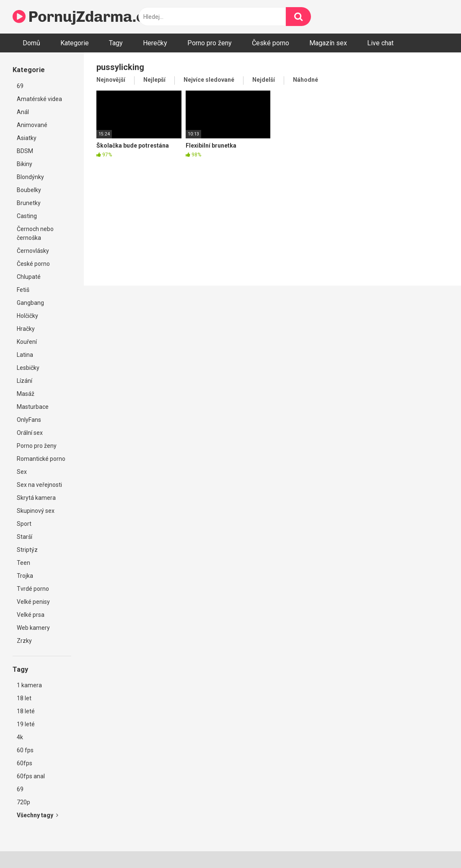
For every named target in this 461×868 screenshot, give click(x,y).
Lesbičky (28, 368)
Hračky (26, 329)
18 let (24, 698)
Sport (24, 524)
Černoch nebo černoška (35, 233)
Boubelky (29, 190)
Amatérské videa (39, 99)
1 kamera (29, 685)
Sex (22, 472)
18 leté (26, 711)
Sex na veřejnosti (39, 485)
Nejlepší (154, 80)
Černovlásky (33, 251)
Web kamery (33, 628)
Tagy (116, 43)
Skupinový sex (36, 511)
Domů (31, 43)
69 (20, 86)
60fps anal (31, 776)
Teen (23, 563)
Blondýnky (30, 177)
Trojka (25, 576)
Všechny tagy (38, 815)
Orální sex (30, 433)
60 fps (25, 750)
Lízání (25, 381)
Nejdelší (264, 80)
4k (20, 737)
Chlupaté (29, 277)
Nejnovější (111, 80)
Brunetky (29, 203)
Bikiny (25, 164)
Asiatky (27, 138)
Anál (23, 112)
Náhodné (306, 80)
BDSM (25, 151)
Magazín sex (328, 43)
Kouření (27, 342)
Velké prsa (31, 615)
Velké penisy (33, 602)
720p (23, 802)
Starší (25, 537)
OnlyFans (29, 420)
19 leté (26, 724)
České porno (271, 43)
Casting (27, 216)
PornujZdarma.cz (82, 17)
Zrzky (24, 641)
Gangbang (30, 303)
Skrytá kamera (36, 498)
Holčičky (27, 316)
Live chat (380, 43)
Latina (25, 355)
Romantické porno (41, 459)
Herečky (155, 43)
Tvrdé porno (33, 589)
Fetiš (23, 290)
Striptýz (27, 550)
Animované (32, 125)
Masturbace (33, 407)
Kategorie (75, 43)
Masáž (26, 394)
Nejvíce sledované (209, 80)
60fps (25, 763)
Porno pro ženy (210, 43)
